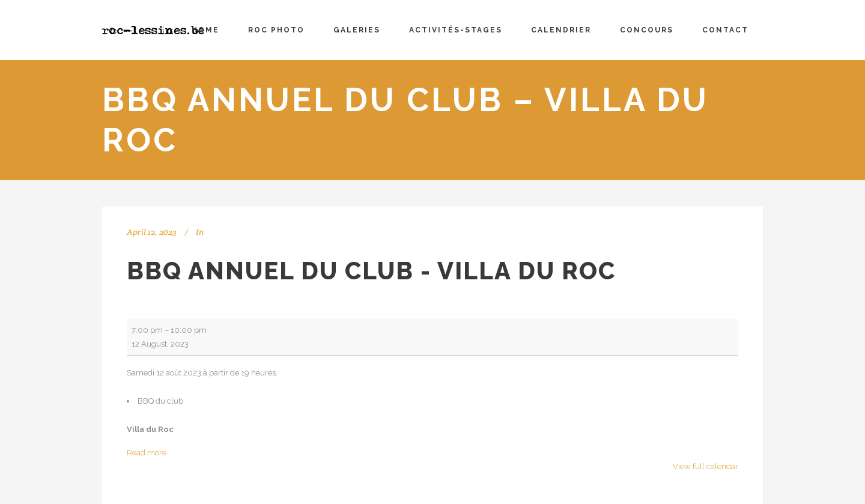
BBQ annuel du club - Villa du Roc (371, 271)
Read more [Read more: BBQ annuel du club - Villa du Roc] (147, 453)
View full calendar (706, 466)
